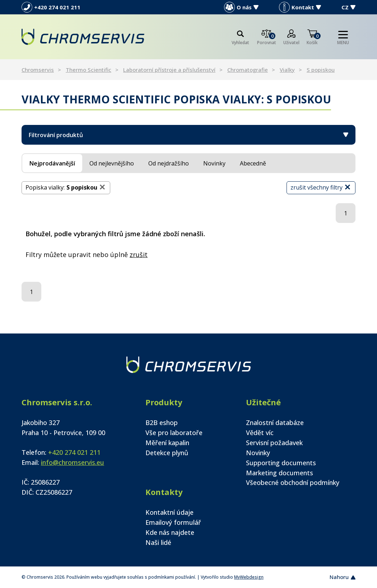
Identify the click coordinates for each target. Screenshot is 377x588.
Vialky (287, 70)
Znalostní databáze (275, 423)
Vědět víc (260, 433)
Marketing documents (280, 473)
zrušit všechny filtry (321, 187)
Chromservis (38, 70)
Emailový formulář (173, 522)
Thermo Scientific (89, 70)
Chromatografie (248, 70)
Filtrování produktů (188, 135)
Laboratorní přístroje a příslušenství (169, 70)
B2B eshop (162, 423)
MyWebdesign (249, 577)
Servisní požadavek (274, 443)
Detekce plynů (167, 453)
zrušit (139, 255)
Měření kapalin (167, 443)
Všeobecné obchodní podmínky (293, 482)
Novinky (258, 453)
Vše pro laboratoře (174, 433)
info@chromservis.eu (73, 462)
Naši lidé (158, 542)
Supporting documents (281, 463)
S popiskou (321, 70)
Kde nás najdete (170, 532)
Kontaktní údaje (169, 512)
